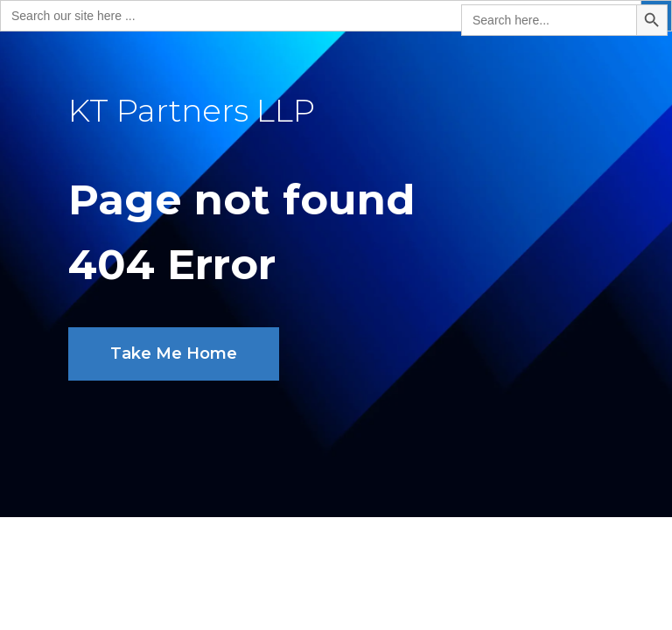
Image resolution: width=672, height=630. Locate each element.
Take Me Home (174, 353)
